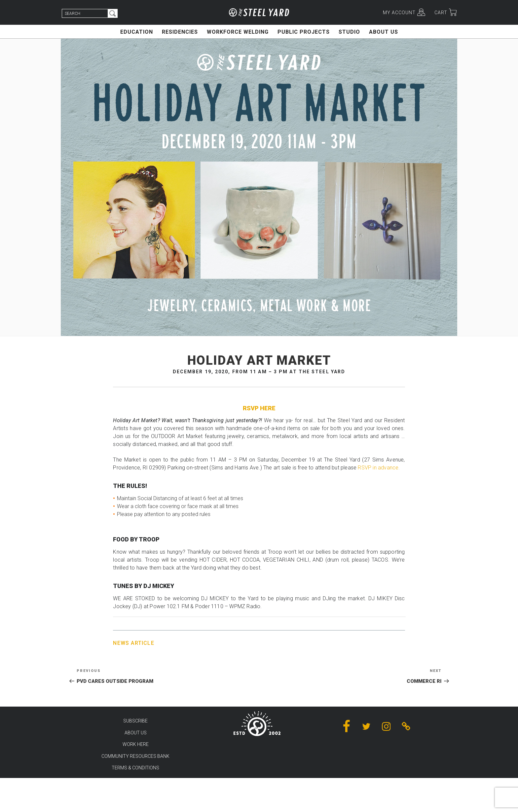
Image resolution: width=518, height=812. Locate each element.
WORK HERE (136, 744)
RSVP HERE (259, 408)
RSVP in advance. (379, 468)
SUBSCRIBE (135, 721)
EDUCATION (137, 32)
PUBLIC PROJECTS (304, 32)
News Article (133, 643)
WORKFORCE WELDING (238, 32)
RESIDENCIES (180, 32)
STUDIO (349, 32)
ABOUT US (384, 32)
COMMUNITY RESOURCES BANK (135, 756)
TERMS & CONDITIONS (135, 768)
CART (441, 13)
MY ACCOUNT (399, 13)
